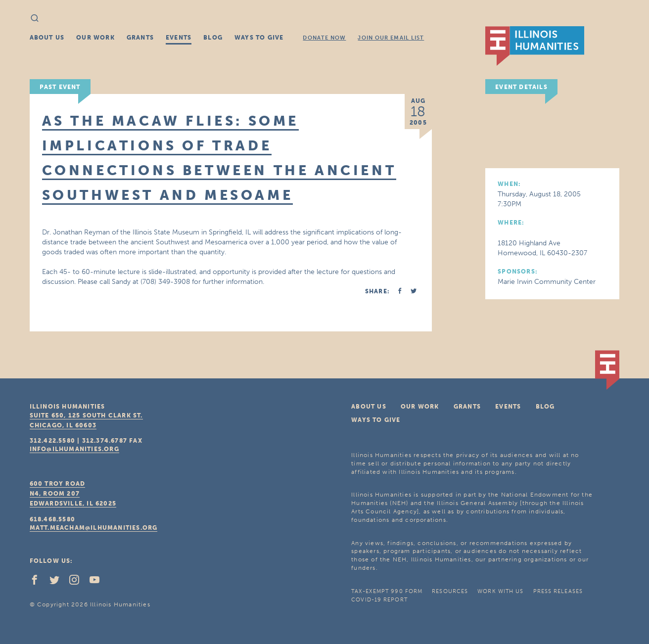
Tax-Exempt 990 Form (387, 591)
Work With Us (500, 591)
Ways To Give (259, 38)
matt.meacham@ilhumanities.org (94, 528)
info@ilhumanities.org (74, 449)
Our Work (95, 38)
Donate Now (324, 38)
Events (179, 38)
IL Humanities (535, 46)
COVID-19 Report (379, 600)
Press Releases (558, 591)
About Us (47, 38)
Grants (140, 38)
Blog (213, 38)
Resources (450, 591)
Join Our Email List (391, 38)
